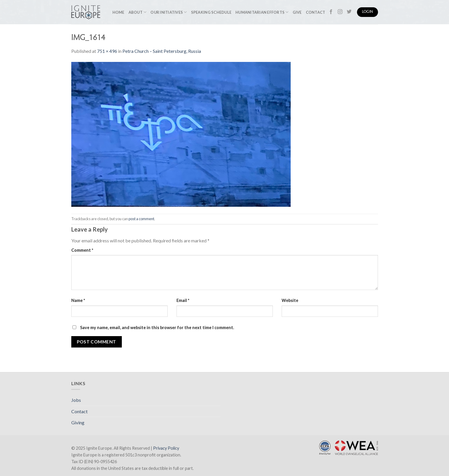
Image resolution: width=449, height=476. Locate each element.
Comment (82, 250)
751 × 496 (107, 51)
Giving (78, 422)
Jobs (76, 400)
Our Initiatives (169, 12)
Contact (316, 12)
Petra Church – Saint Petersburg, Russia (162, 51)
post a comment (141, 219)
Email (183, 300)
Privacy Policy (166, 448)
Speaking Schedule (211, 12)
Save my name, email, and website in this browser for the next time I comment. (157, 328)
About (138, 12)
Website (290, 300)
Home (118, 12)
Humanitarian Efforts (262, 12)
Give (297, 12)
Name (78, 300)
